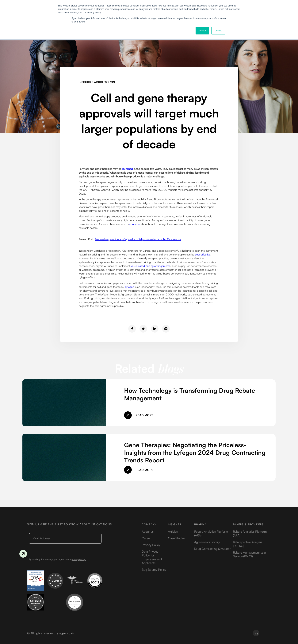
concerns (135, 224)
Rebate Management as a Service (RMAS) (249, 554)
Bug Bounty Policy (154, 570)
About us (148, 531)
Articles (173, 531)
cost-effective (203, 254)
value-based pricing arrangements (151, 266)
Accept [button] (202, 31)
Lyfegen (130, 287)
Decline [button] (218, 31)
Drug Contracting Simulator (212, 549)
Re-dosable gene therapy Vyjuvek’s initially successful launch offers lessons (138, 239)
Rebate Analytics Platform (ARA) (211, 533)
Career (146, 538)
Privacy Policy (151, 545)
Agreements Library (207, 542)
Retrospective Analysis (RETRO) (248, 544)
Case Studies (176, 538)
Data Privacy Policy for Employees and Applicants (152, 557)
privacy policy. (79, 559)
